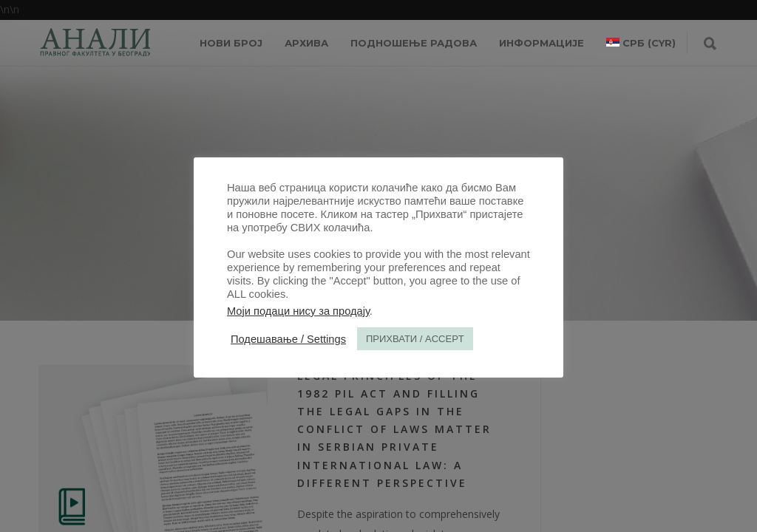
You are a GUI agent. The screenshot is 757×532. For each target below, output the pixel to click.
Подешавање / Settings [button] (288, 339)
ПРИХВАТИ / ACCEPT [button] (415, 339)
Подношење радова (414, 43)
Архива (306, 43)
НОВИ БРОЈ (231, 43)
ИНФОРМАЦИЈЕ (542, 43)
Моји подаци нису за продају (298, 311)
